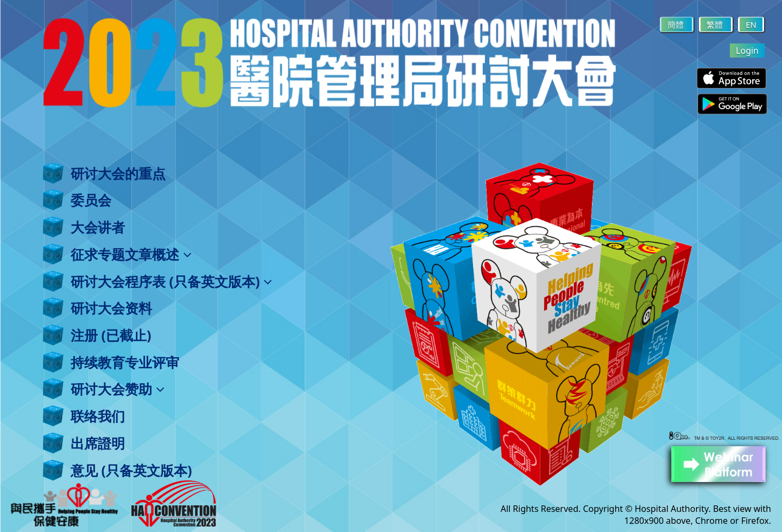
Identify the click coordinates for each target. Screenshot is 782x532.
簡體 (677, 24)
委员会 (91, 200)
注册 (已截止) (111, 335)
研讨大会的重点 (118, 173)
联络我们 (98, 416)
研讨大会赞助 (118, 389)
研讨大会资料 (111, 308)
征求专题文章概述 (131, 254)
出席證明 (98, 443)
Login (747, 50)
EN (751, 24)
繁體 (716, 24)
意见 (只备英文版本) (131, 470)
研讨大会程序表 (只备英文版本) (171, 281)
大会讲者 (98, 227)
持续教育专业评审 (125, 362)
